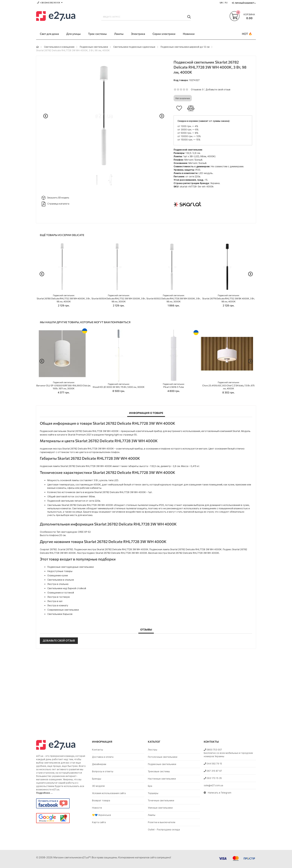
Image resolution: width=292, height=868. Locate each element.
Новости (97, 808)
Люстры (153, 750)
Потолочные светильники (163, 757)
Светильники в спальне (61, 580)
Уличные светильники (160, 808)
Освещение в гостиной (61, 593)
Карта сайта (99, 822)
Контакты (97, 750)
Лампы (152, 815)
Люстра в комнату (58, 605)
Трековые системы (159, 771)
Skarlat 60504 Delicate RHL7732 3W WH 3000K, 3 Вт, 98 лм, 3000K (119, 298)
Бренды (97, 779)
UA (221, 3)
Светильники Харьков (60, 614)
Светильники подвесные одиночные (134, 47)
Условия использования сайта (109, 793)
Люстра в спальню (58, 584)
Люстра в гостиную (59, 597)
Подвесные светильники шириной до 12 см (185, 47)
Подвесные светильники (94, 47)
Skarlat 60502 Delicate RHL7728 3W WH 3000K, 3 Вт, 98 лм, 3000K (173, 298)
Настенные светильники (162, 779)
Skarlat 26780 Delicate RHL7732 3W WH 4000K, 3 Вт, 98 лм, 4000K (64, 298)
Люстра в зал (55, 601)
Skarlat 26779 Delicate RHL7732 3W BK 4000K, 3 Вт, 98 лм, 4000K (228, 298)
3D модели (98, 786)
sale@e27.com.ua (213, 785)
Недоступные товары (60, 571)
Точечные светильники (161, 800)
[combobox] (146, 17)
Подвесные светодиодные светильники (70, 567)
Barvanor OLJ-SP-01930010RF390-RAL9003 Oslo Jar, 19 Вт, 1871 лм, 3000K (64, 385)
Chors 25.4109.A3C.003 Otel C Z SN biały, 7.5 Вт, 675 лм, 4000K (228, 385)
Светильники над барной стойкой (67, 588)
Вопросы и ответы (103, 771)
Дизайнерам (99, 764)
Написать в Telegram (218, 793)
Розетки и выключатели (162, 822)
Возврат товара (101, 800)
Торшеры (153, 793)
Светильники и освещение (59, 47)
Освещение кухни (58, 575)
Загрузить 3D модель (55, 198)
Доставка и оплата (103, 757)
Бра (150, 786)
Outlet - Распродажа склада (164, 830)
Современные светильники (63, 610)
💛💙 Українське (101, 815)
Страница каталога (55, 204)
